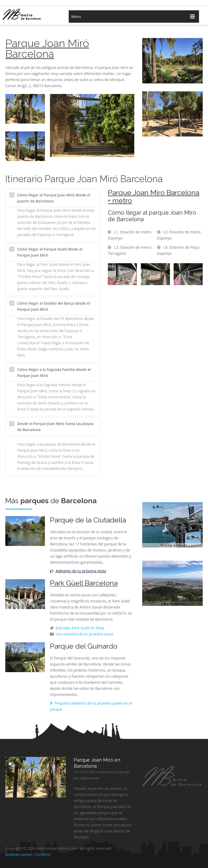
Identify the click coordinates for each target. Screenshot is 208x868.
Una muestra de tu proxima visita (84, 634)
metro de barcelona (28, 14)
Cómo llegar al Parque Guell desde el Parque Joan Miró (50, 252)
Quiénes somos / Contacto (28, 854)
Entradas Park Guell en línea (79, 628)
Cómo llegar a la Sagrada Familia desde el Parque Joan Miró (54, 372)
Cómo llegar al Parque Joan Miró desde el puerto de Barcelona (54, 198)
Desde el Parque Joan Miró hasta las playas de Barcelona (55, 427)
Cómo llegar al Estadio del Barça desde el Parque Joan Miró (54, 306)
